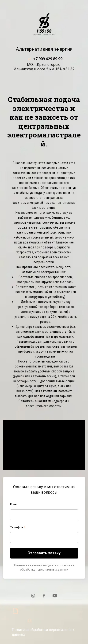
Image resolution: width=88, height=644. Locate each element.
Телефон (18, 527)
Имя (13, 504)
